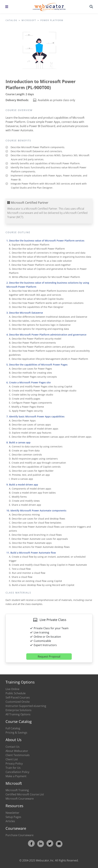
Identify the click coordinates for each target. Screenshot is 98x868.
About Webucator (17, 751)
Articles (10, 821)
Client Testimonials (18, 755)
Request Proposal (49, 657)
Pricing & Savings (16, 733)
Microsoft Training (17, 790)
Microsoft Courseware (20, 799)
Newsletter (12, 813)
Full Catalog (13, 728)
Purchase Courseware (20, 835)
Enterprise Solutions (19, 710)
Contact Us (13, 747)
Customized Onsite (18, 702)
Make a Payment (16, 776)
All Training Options (18, 714)
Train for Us (13, 768)
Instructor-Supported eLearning (26, 706)
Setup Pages (13, 817)
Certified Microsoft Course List (25, 794)
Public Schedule (16, 693)
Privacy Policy (14, 764)
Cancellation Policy (17, 772)
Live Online (12, 689)
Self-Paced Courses (18, 697)
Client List (12, 759)
